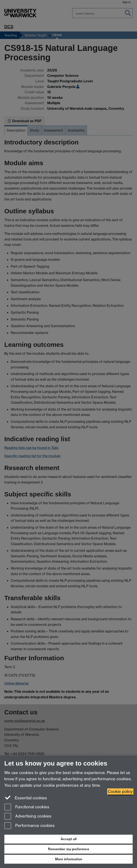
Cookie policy (120, 792)
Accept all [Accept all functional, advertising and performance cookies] (69, 839)
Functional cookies (27, 807)
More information (69, 859)
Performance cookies (29, 826)
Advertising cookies (28, 817)
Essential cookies (26, 798)
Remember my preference (69, 849)
